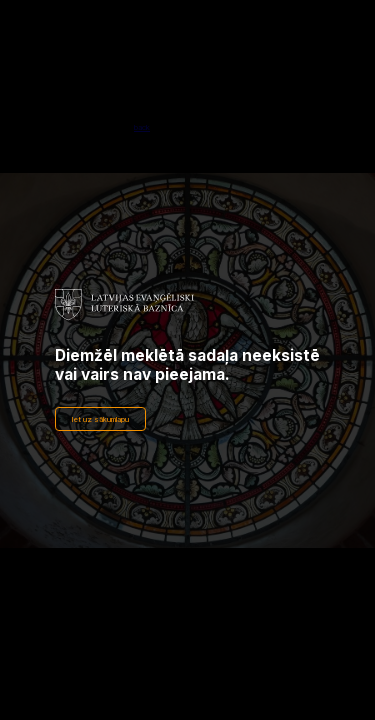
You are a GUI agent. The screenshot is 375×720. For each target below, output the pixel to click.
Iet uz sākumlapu (100, 419)
